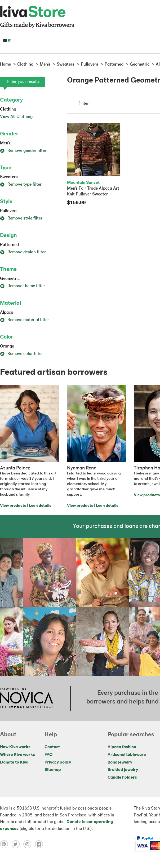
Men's (5, 143)
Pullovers (9, 211)
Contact (52, 747)
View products (13, 506)
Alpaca (7, 313)
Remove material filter (25, 320)
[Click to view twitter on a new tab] (17, 844)
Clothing (8, 109)
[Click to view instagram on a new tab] (29, 844)
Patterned (9, 245)
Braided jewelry (123, 770)
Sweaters (9, 177)
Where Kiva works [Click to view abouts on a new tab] (17, 755)
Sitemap (53, 770)
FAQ (48, 755)
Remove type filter (21, 185)
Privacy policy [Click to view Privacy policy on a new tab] (58, 762)
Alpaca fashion (122, 747)
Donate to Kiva (14, 762)
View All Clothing (16, 117)
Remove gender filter (23, 151)
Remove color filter (21, 354)
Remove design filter (23, 252)
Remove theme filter (23, 286)
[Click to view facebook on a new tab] (40, 844)
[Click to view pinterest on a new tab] (6, 844)
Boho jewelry (120, 762)
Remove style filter (21, 218)
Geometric (10, 279)
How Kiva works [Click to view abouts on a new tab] (15, 747)
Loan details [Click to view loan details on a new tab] (40, 506)
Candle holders (122, 778)
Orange (7, 346)
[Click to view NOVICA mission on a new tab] (26, 698)
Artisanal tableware (127, 755)
